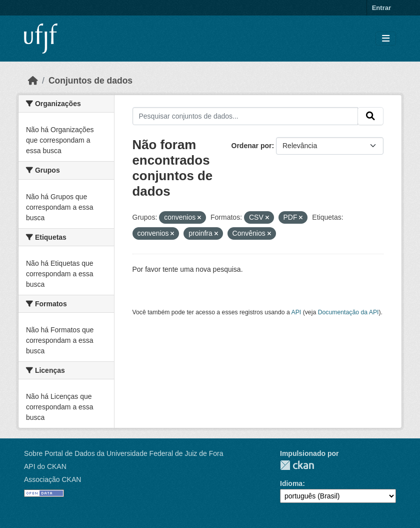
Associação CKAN (52, 479)
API (296, 312)
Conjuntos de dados (90, 81)
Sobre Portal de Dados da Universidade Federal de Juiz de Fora (123, 453)
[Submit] (370, 116)
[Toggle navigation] (386, 39)
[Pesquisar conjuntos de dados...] (245, 116)
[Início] (33, 81)
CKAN (297, 465)
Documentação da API (348, 312)
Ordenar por (252, 146)
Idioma (291, 483)
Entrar (381, 8)
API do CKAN (45, 466)
